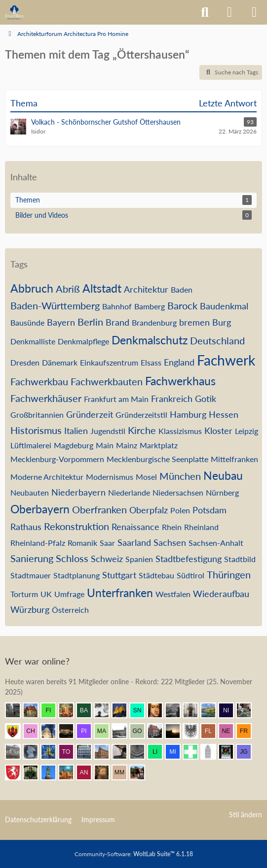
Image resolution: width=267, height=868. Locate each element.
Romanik (82, 543)
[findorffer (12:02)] (52, 710)
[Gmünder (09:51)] (17, 772)
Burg (222, 322)
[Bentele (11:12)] (159, 731)
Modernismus (110, 477)
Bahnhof (117, 306)
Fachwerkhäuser (46, 398)
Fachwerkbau (39, 381)
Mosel (146, 477)
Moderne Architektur (47, 477)
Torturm (24, 594)
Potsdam (210, 510)
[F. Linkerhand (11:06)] (212, 731)
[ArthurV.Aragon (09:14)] (106, 772)
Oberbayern (40, 509)
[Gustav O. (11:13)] (141, 731)
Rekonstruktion (76, 526)
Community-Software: (134, 854)
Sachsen (170, 542)
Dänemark (60, 362)
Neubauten (30, 492)
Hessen (224, 414)
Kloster (218, 431)
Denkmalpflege (83, 341)
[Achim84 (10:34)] (52, 752)
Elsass (151, 362)
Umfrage (69, 594)
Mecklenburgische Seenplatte (157, 459)
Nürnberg (222, 492)
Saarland (134, 542)
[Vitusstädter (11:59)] (123, 710)
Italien (76, 431)
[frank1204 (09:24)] (70, 772)
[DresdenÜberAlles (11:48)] (177, 710)
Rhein (172, 527)
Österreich (70, 610)
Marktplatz (159, 445)
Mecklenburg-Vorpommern (57, 459)
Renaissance (135, 527)
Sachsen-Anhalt (216, 543)
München (180, 476)
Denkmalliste (33, 341)
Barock (182, 305)
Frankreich (172, 399)
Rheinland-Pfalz (38, 543)
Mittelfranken (234, 459)
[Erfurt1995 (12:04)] (17, 710)
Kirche (142, 430)
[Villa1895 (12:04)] (35, 710)
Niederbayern (78, 492)
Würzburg (30, 609)
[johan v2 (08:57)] (141, 772)
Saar (107, 543)
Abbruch (32, 288)
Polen (180, 510)
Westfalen (173, 594)
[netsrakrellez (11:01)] (230, 731)
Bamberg (150, 306)
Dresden (25, 362)
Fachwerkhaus (180, 381)
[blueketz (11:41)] (248, 710)
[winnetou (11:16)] (70, 731)
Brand (117, 322)
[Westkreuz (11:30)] (17, 731)
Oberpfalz (149, 510)
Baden (182, 289)
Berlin (90, 322)
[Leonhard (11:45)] (194, 710)
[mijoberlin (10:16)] (177, 752)
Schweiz (107, 559)
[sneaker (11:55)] (141, 710)
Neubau (223, 475)
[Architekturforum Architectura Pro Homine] (14, 12)
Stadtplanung (76, 575)
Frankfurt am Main (116, 399)
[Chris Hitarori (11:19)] (52, 731)
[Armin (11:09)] (194, 731)
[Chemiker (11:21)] (35, 731)
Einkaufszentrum (109, 362)
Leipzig (247, 431)
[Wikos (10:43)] (17, 752)
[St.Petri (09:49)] (35, 772)
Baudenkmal (224, 306)
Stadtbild (240, 559)
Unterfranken (120, 593)
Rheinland (201, 527)
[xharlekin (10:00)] (212, 752)
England (179, 362)
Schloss (72, 558)
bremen (194, 322)
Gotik (206, 399)
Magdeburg (74, 445)
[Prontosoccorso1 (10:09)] (194, 752)
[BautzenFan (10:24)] (88, 752)
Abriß (68, 289)
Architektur (146, 289)
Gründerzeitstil (141, 415)
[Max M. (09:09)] (123, 772)
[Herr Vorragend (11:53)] (159, 710)
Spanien (139, 559)
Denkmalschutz (150, 340)
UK (46, 594)
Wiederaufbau (221, 594)
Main (105, 445)
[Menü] (254, 12)
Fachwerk (226, 360)
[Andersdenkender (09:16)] (88, 772)
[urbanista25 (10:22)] (141, 752)
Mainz (127, 445)
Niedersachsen (178, 492)
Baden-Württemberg (55, 305)
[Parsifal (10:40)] (35, 752)
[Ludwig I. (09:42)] (52, 772)
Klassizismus (180, 431)
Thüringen (229, 574)
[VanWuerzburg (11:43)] (212, 710)
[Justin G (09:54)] (248, 752)
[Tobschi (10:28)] (70, 752)
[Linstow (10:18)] (159, 752)
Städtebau (156, 575)
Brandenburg (154, 322)
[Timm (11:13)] (123, 731)
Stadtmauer (31, 575)
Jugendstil (108, 431)
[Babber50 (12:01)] (88, 710)
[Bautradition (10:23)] (123, 752)
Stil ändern (246, 815)
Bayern (61, 322)
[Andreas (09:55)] (230, 752)
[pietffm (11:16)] (88, 731)
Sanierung (32, 558)
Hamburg (188, 414)
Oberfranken (99, 509)
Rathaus (26, 527)
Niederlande (129, 492)
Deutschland (217, 340)
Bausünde (27, 322)
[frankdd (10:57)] (248, 731)
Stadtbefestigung (189, 559)
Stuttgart (119, 575)
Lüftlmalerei (31, 445)
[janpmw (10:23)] (106, 752)
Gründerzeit (90, 414)
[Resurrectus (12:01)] (70, 710)
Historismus (36, 430)
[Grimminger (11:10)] (177, 731)
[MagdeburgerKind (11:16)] (106, 731)
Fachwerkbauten (107, 381)
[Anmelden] (229, 12)
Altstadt (102, 288)
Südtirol (191, 575)
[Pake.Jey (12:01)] (106, 710)
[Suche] (205, 12)
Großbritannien (37, 415)
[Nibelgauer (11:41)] (230, 710)
